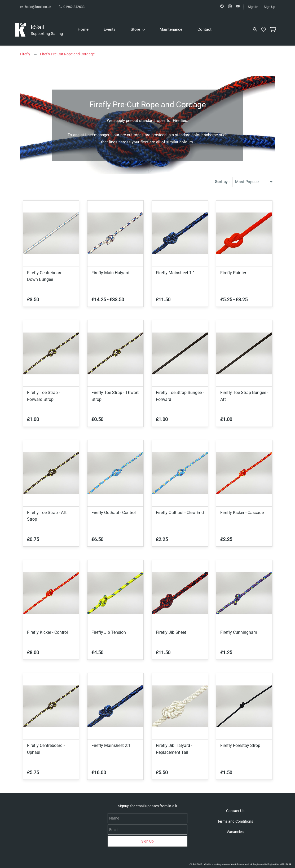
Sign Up (269, 7)
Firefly (25, 54)
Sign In (253, 7)
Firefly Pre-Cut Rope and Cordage (67, 54)
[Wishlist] (265, 30)
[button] (235, 811)
